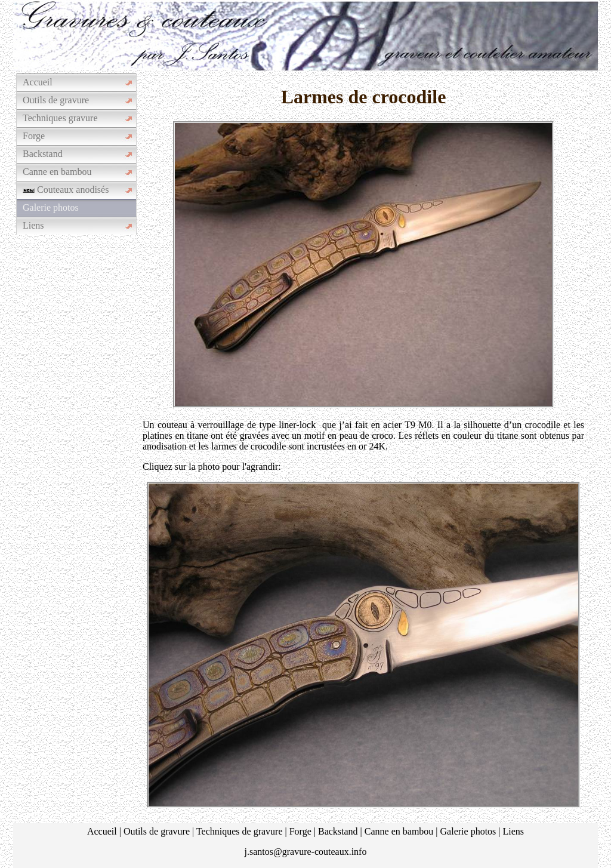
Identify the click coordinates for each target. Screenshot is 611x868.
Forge (34, 136)
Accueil (38, 82)
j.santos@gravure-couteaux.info (306, 852)
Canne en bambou (57, 172)
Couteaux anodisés (66, 190)
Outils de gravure (56, 100)
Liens (33, 225)
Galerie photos (51, 207)
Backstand (43, 154)
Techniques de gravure (240, 831)
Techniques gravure (60, 118)
